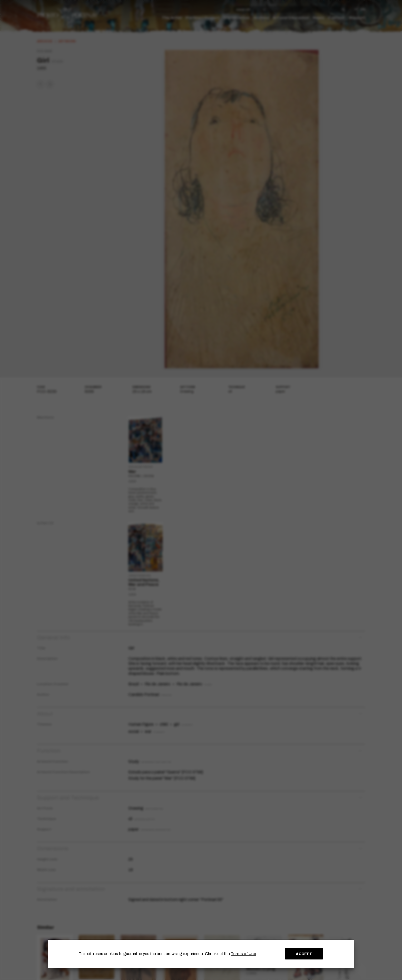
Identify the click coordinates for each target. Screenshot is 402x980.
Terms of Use (243, 954)
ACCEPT (304, 954)
